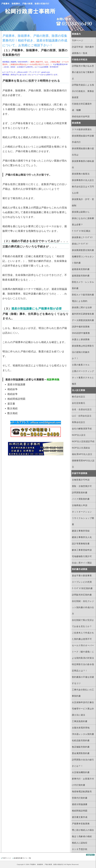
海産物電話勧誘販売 (82, 792)
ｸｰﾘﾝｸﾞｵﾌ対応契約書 (82, 588)
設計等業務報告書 (81, 544)
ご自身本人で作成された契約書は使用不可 (83, 636)
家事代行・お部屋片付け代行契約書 (83, 782)
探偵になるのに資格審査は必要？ (83, 221)
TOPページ (78, 41)
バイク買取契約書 (81, 499)
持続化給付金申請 (81, 117)
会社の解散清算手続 (82, 429)
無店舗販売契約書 (81, 747)
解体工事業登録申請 (82, 550)
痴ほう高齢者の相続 (82, 836)
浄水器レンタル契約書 (83, 734)
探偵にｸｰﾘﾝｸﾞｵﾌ (80, 244)
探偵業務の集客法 (81, 174)
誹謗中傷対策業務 (81, 327)
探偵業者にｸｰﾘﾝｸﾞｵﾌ (82, 237)
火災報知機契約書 (81, 772)
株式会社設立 (79, 397)
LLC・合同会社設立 (82, 416)
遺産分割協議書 (80, 804)
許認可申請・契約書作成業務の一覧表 (83, 50)
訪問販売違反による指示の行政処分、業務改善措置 (83, 91)
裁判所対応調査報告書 (83, 314)
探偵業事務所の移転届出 (83, 164)
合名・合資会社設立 (82, 409)
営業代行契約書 (80, 798)
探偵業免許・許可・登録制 (83, 202)
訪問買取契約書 (80, 493)
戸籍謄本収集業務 (81, 824)
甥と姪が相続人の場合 (83, 830)
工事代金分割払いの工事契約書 (83, 693)
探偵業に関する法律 (82, 308)
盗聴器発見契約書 (81, 269)
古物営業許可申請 (81, 480)
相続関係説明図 (80, 811)
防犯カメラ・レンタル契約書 (83, 285)
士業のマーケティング (83, 371)
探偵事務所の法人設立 (83, 180)
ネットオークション (82, 512)
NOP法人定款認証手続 (83, 441)
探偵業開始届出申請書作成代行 (83, 139)
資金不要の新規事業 (82, 576)
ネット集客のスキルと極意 (83, 381)
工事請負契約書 (80, 721)
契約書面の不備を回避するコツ (83, 680)
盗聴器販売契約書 (81, 276)
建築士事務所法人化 (82, 537)
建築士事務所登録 (81, 531)
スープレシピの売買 (82, 582)
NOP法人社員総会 (81, 448)
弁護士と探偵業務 (81, 339)
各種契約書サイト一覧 (22, 858)
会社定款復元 (79, 403)
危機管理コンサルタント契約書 (83, 260)
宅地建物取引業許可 (82, 556)
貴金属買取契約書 (81, 753)
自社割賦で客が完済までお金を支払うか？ (83, 623)
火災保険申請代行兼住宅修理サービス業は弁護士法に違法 (83, 709)
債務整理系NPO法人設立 (83, 464)
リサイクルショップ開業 (83, 521)
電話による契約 (80, 301)
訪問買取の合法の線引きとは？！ (83, 763)
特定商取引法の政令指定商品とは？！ (83, 668)
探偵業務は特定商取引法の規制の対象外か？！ (83, 352)
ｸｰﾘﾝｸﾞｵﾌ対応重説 (81, 231)
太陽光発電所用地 (81, 728)
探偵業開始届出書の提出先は (83, 152)
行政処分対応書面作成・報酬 (82, 107)
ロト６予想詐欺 (80, 849)
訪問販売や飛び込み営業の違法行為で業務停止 (83, 72)
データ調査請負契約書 (83, 320)
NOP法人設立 (79, 435)
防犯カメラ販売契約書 (83, 295)
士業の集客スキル (81, 365)
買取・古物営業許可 (82, 486)
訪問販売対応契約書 (82, 595)
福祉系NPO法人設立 (82, 454)
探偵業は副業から (81, 212)
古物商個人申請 (80, 505)
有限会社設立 (79, 422)
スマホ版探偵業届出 (82, 129)
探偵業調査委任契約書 (83, 250)
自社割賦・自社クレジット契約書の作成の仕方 (83, 607)
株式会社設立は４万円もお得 (83, 190)
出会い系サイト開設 (82, 563)
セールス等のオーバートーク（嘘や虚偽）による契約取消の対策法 (83, 652)
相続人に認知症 (80, 843)
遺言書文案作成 (80, 817)
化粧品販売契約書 (81, 741)
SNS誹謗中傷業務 (81, 333)
